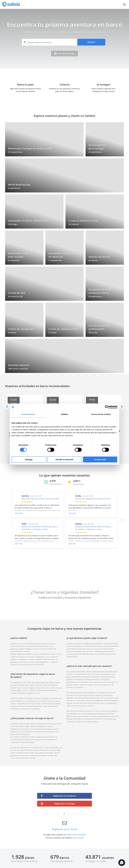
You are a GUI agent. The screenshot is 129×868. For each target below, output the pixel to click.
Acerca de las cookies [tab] (101, 414)
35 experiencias (95, 296)
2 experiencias (14, 188)
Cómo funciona (64, 608)
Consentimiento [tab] (28, 414)
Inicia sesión (78, 838)
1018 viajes (13, 224)
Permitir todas (100, 459)
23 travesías (73, 224)
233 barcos (93, 260)
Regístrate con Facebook (65, 796)
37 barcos (12, 333)
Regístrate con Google (65, 804)
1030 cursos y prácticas (18, 369)
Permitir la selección (64, 459)
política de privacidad (76, 835)
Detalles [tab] (64, 414)
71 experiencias (55, 260)
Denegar (29, 459)
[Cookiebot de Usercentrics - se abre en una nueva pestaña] (107, 407)
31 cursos (52, 333)
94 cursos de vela (15, 296)
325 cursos (93, 333)
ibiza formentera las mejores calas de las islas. (41, 499)
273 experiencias (15, 152)
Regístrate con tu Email (65, 828)
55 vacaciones (14, 260)
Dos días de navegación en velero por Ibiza (93, 499)
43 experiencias (95, 152)
